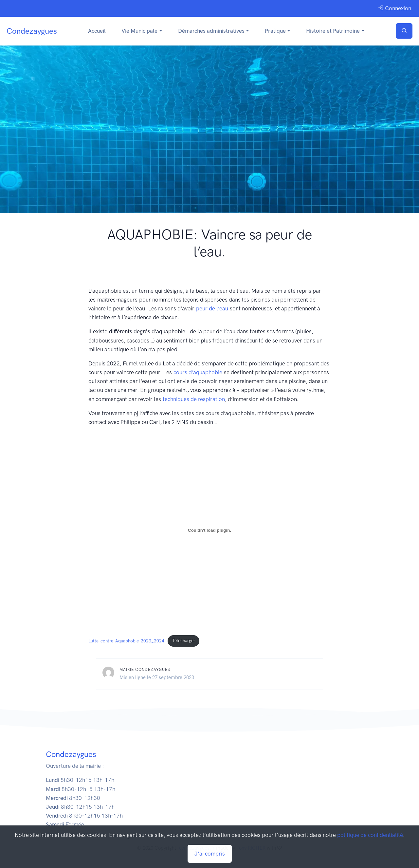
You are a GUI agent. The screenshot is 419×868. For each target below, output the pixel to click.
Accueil (97, 31)
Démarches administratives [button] (211, 31)
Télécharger (184, 640)
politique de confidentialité (370, 835)
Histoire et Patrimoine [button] (333, 31)
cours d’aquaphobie (198, 372)
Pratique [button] (275, 31)
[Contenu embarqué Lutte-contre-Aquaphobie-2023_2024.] (209, 530)
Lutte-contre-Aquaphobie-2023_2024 (126, 640)
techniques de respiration (194, 399)
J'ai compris (210, 854)
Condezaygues (32, 31)
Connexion (395, 8)
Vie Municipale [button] (139, 31)
